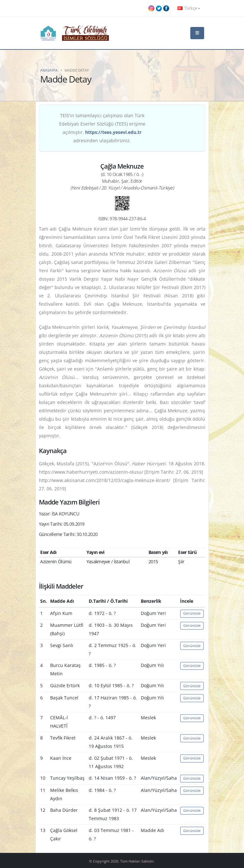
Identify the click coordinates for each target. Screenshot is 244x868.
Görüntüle (192, 613)
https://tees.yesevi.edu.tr (113, 132)
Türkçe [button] (189, 8)
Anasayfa (49, 70)
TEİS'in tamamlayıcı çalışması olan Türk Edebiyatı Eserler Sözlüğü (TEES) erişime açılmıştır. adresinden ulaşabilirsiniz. (102, 128)
